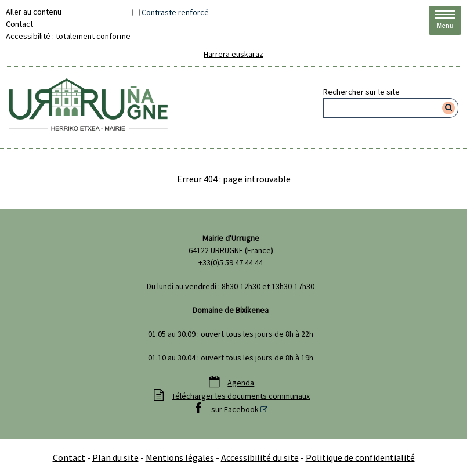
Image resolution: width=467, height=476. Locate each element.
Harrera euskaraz (233, 54)
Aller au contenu (34, 12)
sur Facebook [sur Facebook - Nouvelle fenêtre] (235, 409)
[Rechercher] (449, 108)
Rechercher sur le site (361, 92)
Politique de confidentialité (360, 457)
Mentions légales (180, 457)
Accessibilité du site (260, 457)
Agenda (241, 383)
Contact (19, 24)
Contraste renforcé (175, 12)
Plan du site (115, 457)
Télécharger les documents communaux (241, 396)
